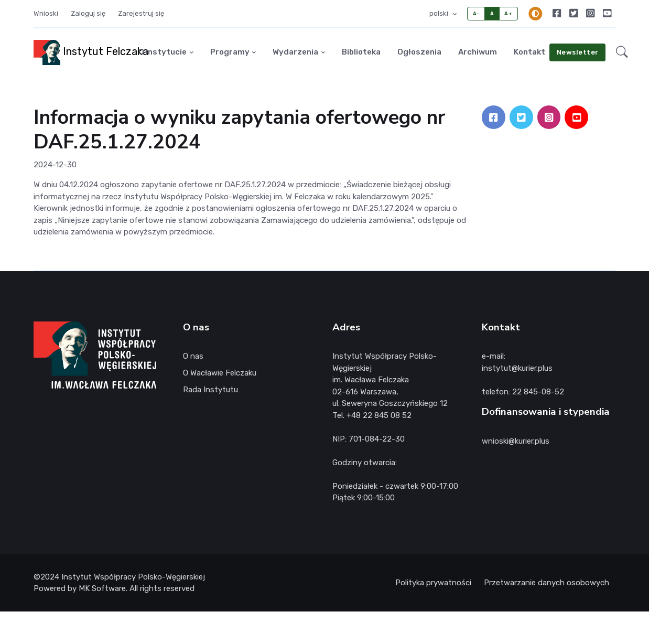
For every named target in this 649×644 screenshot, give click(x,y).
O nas (193, 356)
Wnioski (46, 13)
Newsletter (578, 52)
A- (476, 13)
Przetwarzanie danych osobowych (547, 583)
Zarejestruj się (141, 13)
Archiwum (478, 52)
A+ (508, 13)
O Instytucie (163, 52)
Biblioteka (361, 52)
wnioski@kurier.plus (516, 441)
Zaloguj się (88, 13)
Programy (230, 52)
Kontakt (529, 52)
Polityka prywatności (433, 583)
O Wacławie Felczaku (220, 373)
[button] (622, 52)
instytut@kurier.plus (517, 368)
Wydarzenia (295, 52)
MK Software (102, 588)
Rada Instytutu (210, 390)
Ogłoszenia (419, 52)
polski (440, 13)
